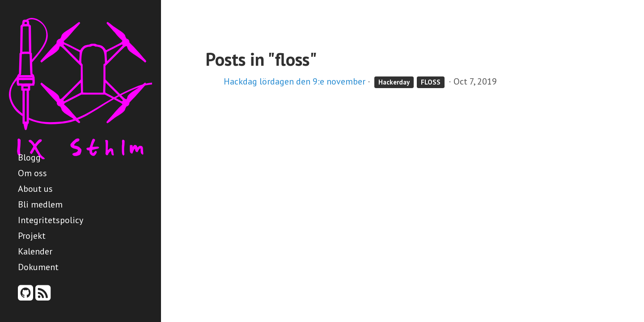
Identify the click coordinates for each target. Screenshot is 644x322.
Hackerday (394, 82)
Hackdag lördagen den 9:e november (294, 81)
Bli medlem (40, 204)
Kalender (35, 251)
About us (35, 189)
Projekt (32, 236)
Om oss (32, 173)
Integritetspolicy (51, 220)
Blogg (29, 157)
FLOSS (431, 82)
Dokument (38, 267)
